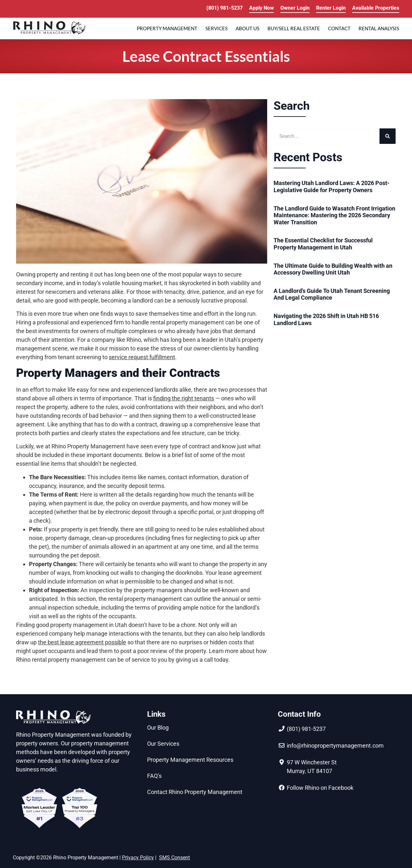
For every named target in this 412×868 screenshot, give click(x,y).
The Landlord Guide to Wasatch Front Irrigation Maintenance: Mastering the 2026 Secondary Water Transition (334, 215)
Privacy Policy (138, 858)
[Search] (388, 136)
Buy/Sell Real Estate (294, 28)
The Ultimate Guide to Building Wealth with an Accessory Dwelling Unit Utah (333, 269)
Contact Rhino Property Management (195, 792)
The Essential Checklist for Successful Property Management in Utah (323, 244)
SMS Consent (174, 858)
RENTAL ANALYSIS (379, 28)
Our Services (163, 744)
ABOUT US (248, 28)
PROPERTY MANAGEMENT (167, 28)
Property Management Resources (190, 760)
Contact (339, 28)
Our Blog (158, 728)
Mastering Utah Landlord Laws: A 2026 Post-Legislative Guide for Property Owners (332, 187)
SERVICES (216, 28)
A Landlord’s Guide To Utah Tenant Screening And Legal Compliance (332, 294)
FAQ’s (154, 776)
